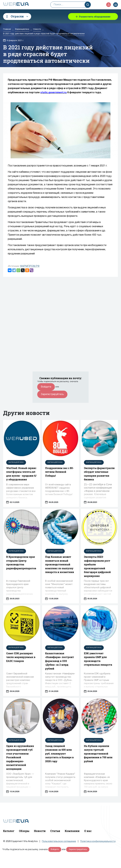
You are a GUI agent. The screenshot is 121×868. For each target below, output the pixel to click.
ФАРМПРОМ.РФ (30, 266)
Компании (72, 831)
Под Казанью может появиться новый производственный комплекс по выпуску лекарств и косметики (60, 564)
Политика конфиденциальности (98, 841)
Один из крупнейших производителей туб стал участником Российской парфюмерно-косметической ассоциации (20, 757)
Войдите (46, 387)
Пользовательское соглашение (59, 841)
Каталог (9, 831)
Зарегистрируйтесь (52, 394)
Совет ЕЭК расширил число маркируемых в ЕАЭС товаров (21, 657)
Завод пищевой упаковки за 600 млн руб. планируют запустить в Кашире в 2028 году (59, 753)
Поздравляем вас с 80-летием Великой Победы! (59, 472)
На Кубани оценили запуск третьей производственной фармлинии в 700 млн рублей (98, 753)
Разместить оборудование (95, 17)
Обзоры (24, 831)
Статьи (55, 831)
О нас (88, 831)
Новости (40, 831)
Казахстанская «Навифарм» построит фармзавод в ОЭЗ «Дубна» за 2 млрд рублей (60, 661)
